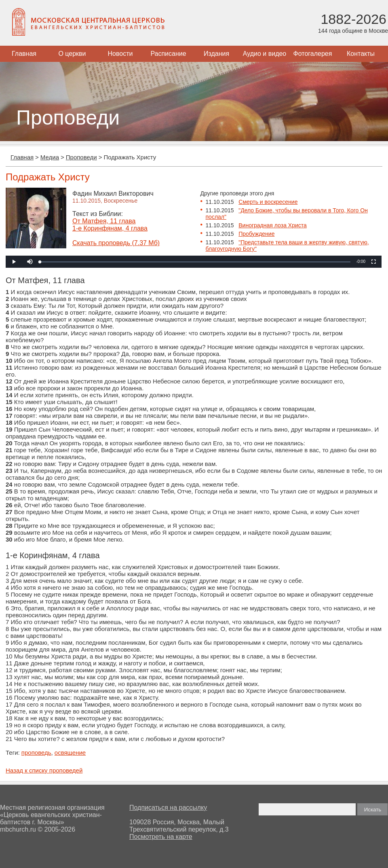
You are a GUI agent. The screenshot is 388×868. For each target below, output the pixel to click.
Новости (120, 54)
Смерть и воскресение (268, 202)
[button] (30, 262)
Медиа (50, 157)
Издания (216, 54)
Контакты (361, 54)
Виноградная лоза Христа (273, 225)
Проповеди (81, 157)
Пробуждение (256, 234)
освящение (70, 753)
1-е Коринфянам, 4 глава (110, 228)
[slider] (195, 262)
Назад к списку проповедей (44, 770)
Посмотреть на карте (161, 837)
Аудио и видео (265, 54)
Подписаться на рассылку (168, 808)
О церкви (72, 54)
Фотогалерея (313, 54)
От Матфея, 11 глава (104, 221)
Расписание (168, 54)
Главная (24, 54)
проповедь (36, 753)
